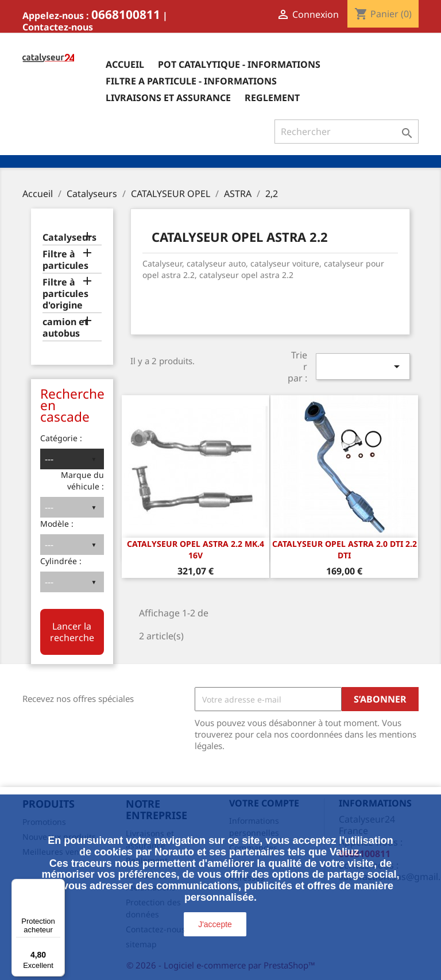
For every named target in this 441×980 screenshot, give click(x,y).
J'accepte (215, 924)
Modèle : (57, 524)
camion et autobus (65, 328)
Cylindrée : (61, 561)
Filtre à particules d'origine (65, 294)
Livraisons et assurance (168, 98)
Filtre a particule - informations (191, 81)
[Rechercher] (347, 132)
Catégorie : (61, 438)
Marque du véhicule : (82, 481)
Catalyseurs (69, 238)
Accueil (125, 64)
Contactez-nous (58, 27)
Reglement (272, 98)
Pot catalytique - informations (239, 64)
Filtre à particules (65, 260)
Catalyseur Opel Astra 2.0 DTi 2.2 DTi (345, 549)
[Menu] (58, 886)
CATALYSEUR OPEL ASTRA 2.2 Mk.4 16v (196, 549)
